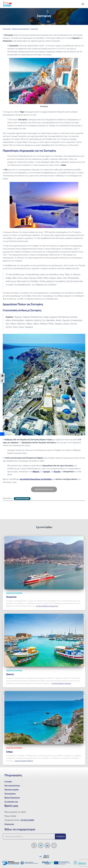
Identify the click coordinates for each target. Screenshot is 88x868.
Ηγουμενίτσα (11, 597)
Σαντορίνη (34, 29)
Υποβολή (60, 836)
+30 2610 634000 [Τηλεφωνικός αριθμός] (27, 820)
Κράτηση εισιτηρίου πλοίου (44, 489)
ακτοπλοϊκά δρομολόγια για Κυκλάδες (36, 479)
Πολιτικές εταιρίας (12, 789)
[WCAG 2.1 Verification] (44, 856)
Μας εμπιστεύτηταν (12, 785)
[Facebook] (2, 434)
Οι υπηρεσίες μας (11, 802)
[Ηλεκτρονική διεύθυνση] (30, 836)
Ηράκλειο (10, 674)
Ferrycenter (7, 29)
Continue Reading (47, 606)
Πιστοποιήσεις (10, 793)
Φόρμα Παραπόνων (12, 798)
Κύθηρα (9, 752)
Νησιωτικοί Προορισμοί (21, 29)
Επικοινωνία (9, 824)
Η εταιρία (8, 781)
